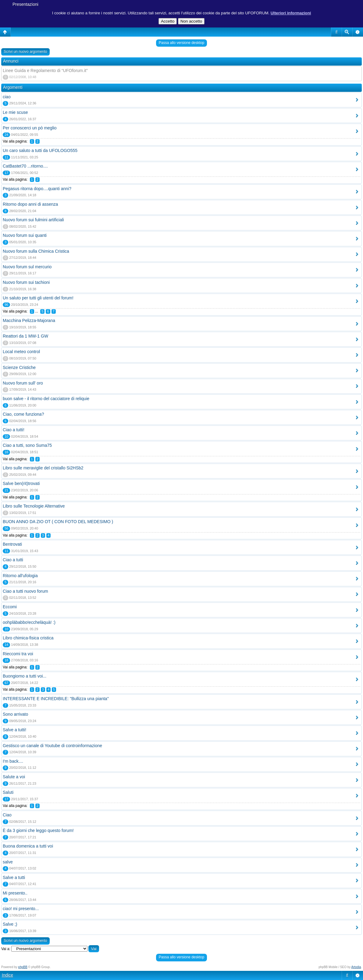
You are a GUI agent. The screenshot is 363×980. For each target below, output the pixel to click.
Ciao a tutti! (14, 430)
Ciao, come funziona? (23, 414)
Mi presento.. (15, 893)
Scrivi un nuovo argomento (25, 52)
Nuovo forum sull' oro (23, 383)
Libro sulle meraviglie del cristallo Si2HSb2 (43, 468)
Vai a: (6, 949)
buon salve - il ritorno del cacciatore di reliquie (46, 399)
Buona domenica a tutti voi (28, 846)
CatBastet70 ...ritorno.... (25, 166)
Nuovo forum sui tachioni (26, 282)
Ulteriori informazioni (291, 13)
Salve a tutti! (14, 730)
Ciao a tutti (13, 560)
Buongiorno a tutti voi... (25, 676)
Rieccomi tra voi (18, 654)
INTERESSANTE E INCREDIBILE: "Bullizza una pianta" (56, 699)
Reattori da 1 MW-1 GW (25, 336)
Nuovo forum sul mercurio (27, 267)
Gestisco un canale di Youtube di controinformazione (52, 746)
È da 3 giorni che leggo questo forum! (38, 830)
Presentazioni (25, 4)
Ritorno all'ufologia (20, 576)
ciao (7, 97)
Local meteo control (21, 352)
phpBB (23, 967)
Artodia (356, 967)
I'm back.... (13, 761)
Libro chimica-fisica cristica (28, 638)
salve (8, 862)
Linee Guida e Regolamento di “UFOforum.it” (45, 71)
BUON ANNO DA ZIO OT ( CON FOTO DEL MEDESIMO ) (58, 522)
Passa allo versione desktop (181, 43)
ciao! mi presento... (21, 909)
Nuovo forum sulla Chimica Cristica (36, 251)
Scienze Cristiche (19, 367)
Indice (7, 975)
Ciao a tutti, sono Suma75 (27, 445)
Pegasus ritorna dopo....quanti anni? (37, 189)
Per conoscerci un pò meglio (30, 128)
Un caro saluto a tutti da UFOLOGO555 (40, 150)
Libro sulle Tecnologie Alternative (34, 506)
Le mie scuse (15, 112)
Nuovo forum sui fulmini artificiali (33, 220)
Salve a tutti (14, 877)
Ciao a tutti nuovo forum (25, 591)
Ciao (7, 815)
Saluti (8, 792)
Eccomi (10, 607)
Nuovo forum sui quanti (25, 235)
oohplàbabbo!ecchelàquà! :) (29, 622)
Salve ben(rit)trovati (21, 483)
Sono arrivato (15, 714)
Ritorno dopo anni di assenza (30, 204)
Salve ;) (10, 924)
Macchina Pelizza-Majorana (29, 320)
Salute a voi (14, 777)
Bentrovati (12, 544)
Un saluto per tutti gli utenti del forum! (38, 298)
